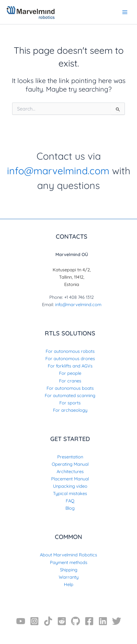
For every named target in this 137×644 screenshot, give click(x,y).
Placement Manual (70, 479)
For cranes (70, 381)
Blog (70, 508)
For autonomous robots (70, 351)
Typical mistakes (70, 493)
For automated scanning (70, 395)
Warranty (69, 577)
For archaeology (70, 410)
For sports (70, 403)
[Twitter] (117, 621)
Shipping (69, 570)
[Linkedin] (103, 621)
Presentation (70, 457)
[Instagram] (34, 621)
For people (70, 373)
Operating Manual (70, 464)
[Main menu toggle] (125, 12)
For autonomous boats (70, 388)
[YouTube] (21, 621)
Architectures (70, 471)
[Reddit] (62, 621)
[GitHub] (76, 621)
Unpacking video (70, 486)
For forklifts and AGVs (70, 366)
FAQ (70, 501)
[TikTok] (48, 621)
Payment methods (69, 562)
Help (69, 584)
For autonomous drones (70, 358)
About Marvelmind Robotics (68, 555)
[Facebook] (89, 621)
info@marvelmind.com (58, 171)
